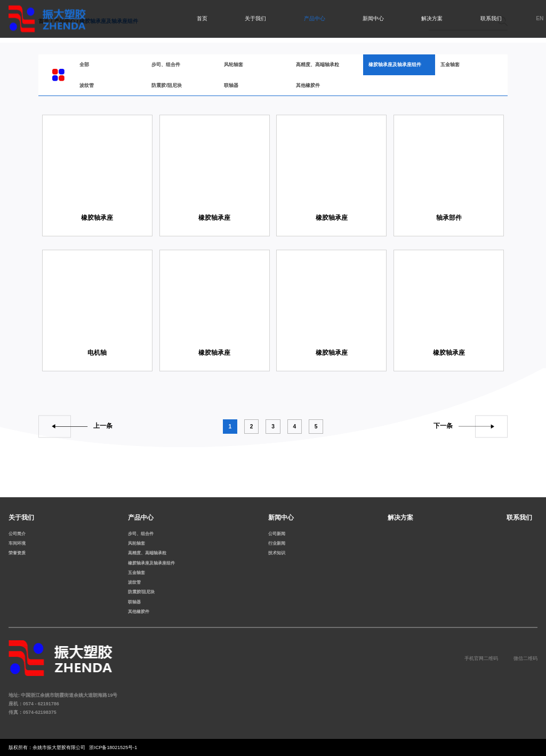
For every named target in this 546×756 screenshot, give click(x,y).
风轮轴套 (234, 65)
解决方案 (432, 18)
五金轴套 (450, 65)
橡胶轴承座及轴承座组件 (395, 65)
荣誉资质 (17, 553)
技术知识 (277, 553)
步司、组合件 (166, 65)
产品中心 (315, 18)
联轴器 (231, 85)
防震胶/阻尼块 (167, 85)
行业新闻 (277, 543)
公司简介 (17, 534)
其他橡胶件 (308, 85)
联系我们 (491, 18)
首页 (202, 18)
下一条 (443, 426)
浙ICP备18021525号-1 (113, 747)
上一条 (103, 426)
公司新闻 (277, 534)
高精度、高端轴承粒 (318, 65)
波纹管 (87, 85)
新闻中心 (373, 18)
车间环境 (17, 543)
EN (540, 18)
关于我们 (255, 18)
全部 (84, 65)
